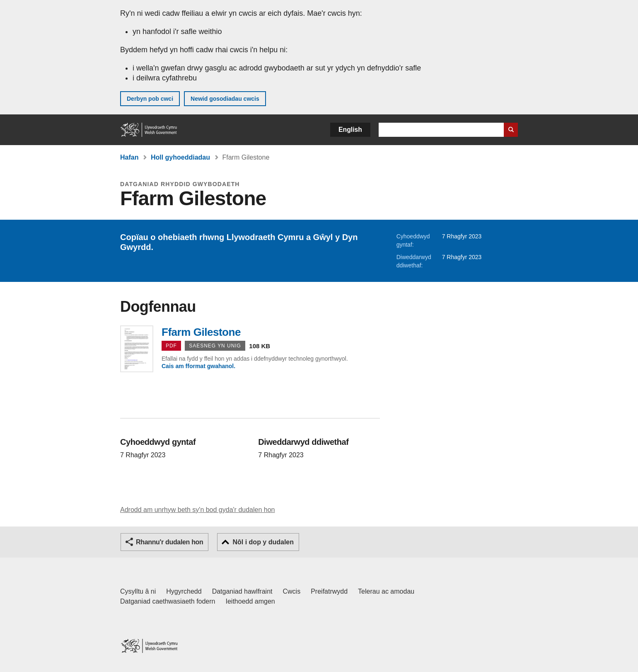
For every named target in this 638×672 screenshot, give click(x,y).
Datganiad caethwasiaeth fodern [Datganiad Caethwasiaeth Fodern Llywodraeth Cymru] (168, 601)
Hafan (129, 157)
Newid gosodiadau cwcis (225, 99)
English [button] (350, 130)
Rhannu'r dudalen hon (169, 542)
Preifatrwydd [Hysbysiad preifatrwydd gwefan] (329, 591)
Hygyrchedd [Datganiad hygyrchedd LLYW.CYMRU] (184, 591)
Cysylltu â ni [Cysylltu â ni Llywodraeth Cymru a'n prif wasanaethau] (138, 591)
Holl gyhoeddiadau (180, 157)
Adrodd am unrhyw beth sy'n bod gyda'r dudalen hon (197, 510)
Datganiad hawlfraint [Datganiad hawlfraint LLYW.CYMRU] (242, 591)
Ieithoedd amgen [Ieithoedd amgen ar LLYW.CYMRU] (250, 601)
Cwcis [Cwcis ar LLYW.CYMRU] (292, 591)
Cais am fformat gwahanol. (198, 366)
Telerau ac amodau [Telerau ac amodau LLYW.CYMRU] (386, 591)
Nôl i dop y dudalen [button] (263, 542)
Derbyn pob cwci (150, 99)
